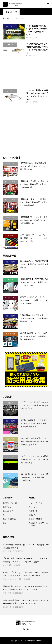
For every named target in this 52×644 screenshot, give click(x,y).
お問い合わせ (34, 515)
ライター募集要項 (35, 519)
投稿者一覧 (33, 511)
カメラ (5, 565)
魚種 (5, 523)
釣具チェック (8, 507)
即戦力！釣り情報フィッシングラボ (39, 524)
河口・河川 (7, 551)
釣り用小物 (7, 607)
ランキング (33, 507)
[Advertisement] (26, 73)
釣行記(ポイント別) (10, 503)
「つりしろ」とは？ (36, 503)
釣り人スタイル (9, 511)
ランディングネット (10, 579)
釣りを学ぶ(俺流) (9, 519)
